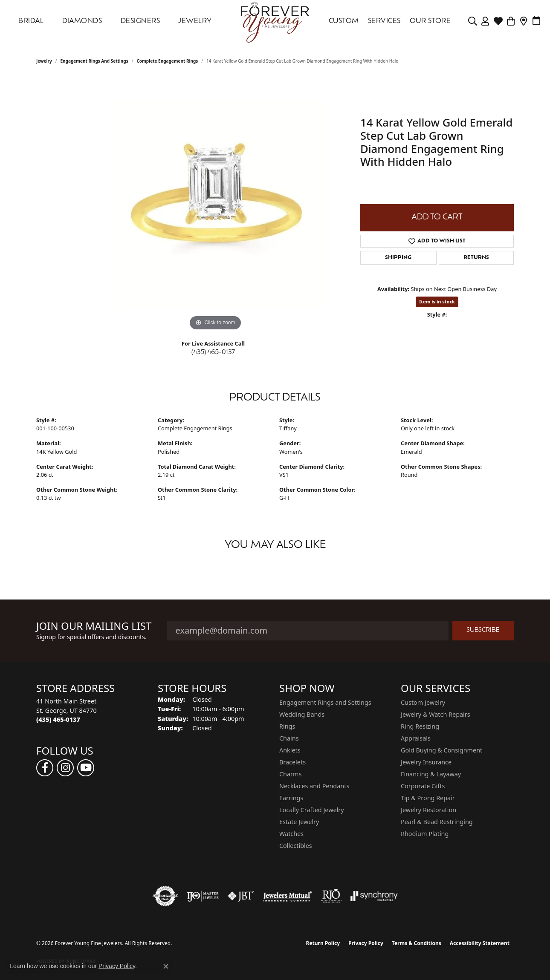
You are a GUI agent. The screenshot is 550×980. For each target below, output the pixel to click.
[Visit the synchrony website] (374, 896)
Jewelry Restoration (428, 810)
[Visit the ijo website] (203, 896)
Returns (476, 258)
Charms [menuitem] (290, 774)
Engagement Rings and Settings (94, 61)
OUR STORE (430, 21)
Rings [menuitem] (287, 726)
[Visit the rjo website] (331, 896)
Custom (344, 21)
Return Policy (323, 943)
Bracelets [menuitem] (292, 762)
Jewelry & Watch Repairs (436, 714)
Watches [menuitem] (291, 834)
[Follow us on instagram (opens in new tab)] (65, 768)
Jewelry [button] (195, 21)
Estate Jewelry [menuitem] (299, 822)
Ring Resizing (420, 726)
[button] (473, 21)
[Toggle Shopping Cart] (511, 21)
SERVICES (384, 21)
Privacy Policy (366, 943)
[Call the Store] (58, 719)
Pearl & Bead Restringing (437, 822)
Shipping (398, 258)
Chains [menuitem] (289, 738)
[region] (215, 205)
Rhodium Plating (425, 834)
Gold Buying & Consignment (441, 750)
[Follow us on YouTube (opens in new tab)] (86, 768)
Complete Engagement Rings (167, 61)
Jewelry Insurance (426, 762)
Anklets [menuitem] (290, 750)
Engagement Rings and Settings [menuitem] (325, 702)
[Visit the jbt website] (241, 896)
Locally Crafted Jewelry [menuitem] (312, 810)
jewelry (44, 61)
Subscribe (483, 630)
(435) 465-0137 (213, 353)
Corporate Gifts (423, 786)
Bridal (31, 21)
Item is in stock (437, 301)
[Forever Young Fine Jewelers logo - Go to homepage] (275, 21)
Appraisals (416, 738)
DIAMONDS (82, 21)
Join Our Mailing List (94, 626)
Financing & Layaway (431, 774)
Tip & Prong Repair (428, 798)
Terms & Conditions (417, 943)
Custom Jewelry (423, 702)
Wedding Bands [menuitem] (302, 714)
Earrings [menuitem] (291, 798)
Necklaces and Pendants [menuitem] (314, 786)
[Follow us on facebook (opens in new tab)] (45, 768)
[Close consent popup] (166, 966)
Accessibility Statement (480, 943)
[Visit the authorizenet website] (165, 896)
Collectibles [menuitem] (296, 846)
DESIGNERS (140, 21)
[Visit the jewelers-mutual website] (288, 896)
